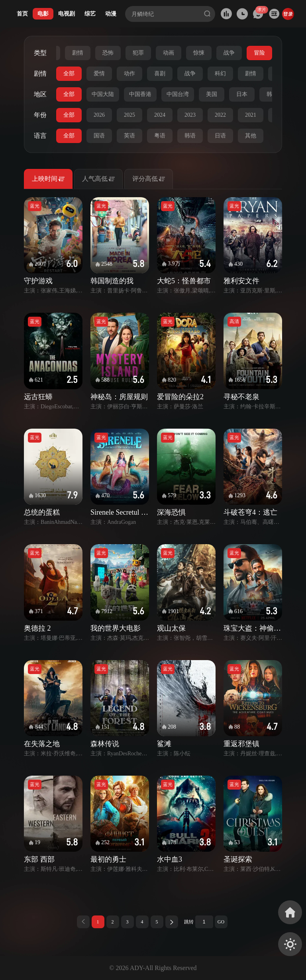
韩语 (190, 136)
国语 (99, 136)
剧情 (78, 53)
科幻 (220, 73)
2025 (129, 115)
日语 (220, 136)
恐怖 (108, 53)
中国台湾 (178, 94)
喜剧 (160, 73)
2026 (99, 115)
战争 (229, 53)
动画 (169, 53)
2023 (190, 115)
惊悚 (199, 53)
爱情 (99, 73)
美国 (212, 94)
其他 (251, 136)
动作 (129, 73)
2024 (160, 115)
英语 (129, 136)
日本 (242, 94)
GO (221, 922)
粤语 (160, 136)
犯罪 (138, 53)
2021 (251, 115)
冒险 (259, 53)
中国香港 (140, 94)
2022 (220, 115)
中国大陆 (103, 94)
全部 (69, 73)
